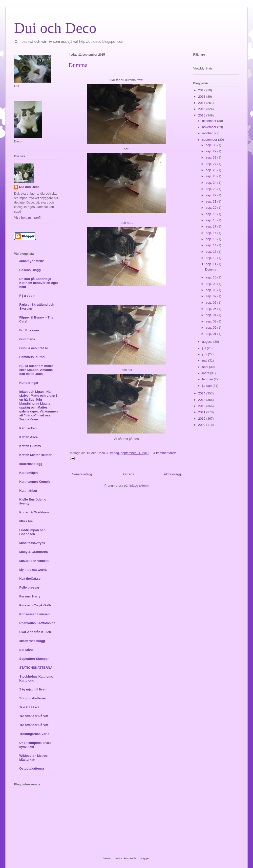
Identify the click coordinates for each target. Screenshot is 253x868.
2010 (202, 419)
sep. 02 (211, 328)
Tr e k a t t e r (29, 707)
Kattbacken (28, 428)
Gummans (27, 339)
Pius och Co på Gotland (37, 605)
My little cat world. (33, 570)
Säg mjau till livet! (33, 689)
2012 (202, 406)
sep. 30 (211, 145)
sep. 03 (211, 321)
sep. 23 (211, 189)
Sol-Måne (26, 650)
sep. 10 (211, 277)
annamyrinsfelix (32, 261)
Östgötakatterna (32, 768)
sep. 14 (211, 245)
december (210, 121)
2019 (202, 90)
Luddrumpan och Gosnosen (32, 532)
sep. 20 (211, 208)
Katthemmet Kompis (35, 482)
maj (205, 360)
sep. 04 (211, 315)
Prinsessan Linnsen (34, 614)
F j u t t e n (27, 296)
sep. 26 (211, 170)
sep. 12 (211, 258)
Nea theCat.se (30, 579)
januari (207, 386)
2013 (202, 400)
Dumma (78, 65)
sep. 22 (211, 195)
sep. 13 (211, 252)
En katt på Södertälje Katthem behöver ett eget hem (39, 283)
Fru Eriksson (29, 330)
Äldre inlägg (172, 474)
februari (208, 379)
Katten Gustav (30, 446)
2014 (202, 393)
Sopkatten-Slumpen (34, 659)
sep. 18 (211, 220)
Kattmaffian (28, 491)
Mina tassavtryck (32, 543)
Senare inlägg (82, 474)
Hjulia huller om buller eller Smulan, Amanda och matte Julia (36, 370)
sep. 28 (211, 157)
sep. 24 (211, 183)
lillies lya (26, 521)
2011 (202, 412)
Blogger (144, 858)
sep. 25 (211, 176)
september (210, 140)
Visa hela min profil (28, 217)
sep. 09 (211, 284)
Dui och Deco (55, 28)
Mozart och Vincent (34, 561)
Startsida (128, 474)
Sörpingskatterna (32, 698)
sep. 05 (211, 309)
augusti (208, 342)
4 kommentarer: (165, 453)
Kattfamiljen (28, 473)
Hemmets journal (32, 357)
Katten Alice (29, 437)
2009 (202, 425)
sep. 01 (211, 334)
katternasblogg (31, 464)
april (206, 367)
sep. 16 (211, 233)
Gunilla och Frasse (34, 348)
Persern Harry (30, 596)
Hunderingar (29, 383)
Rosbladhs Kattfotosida (37, 623)
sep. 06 (211, 303)
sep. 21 (211, 201)
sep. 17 (211, 226)
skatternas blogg (32, 641)
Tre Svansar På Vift (34, 716)
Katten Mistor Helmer (35, 455)
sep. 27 (211, 164)
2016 (202, 109)
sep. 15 (211, 239)
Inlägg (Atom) (139, 486)
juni (205, 354)
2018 (202, 97)
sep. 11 (211, 264)
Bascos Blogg (30, 270)
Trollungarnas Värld (34, 734)
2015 (202, 115)
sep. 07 (211, 296)
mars (206, 373)
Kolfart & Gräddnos (34, 512)
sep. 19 (211, 214)
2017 (202, 103)
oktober (208, 133)
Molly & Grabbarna (34, 552)
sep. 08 (211, 290)
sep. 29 (211, 151)
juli (205, 348)
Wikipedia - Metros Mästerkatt (33, 758)
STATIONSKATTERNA (36, 668)
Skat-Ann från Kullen (35, 632)
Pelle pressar (29, 587)
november (210, 127)
